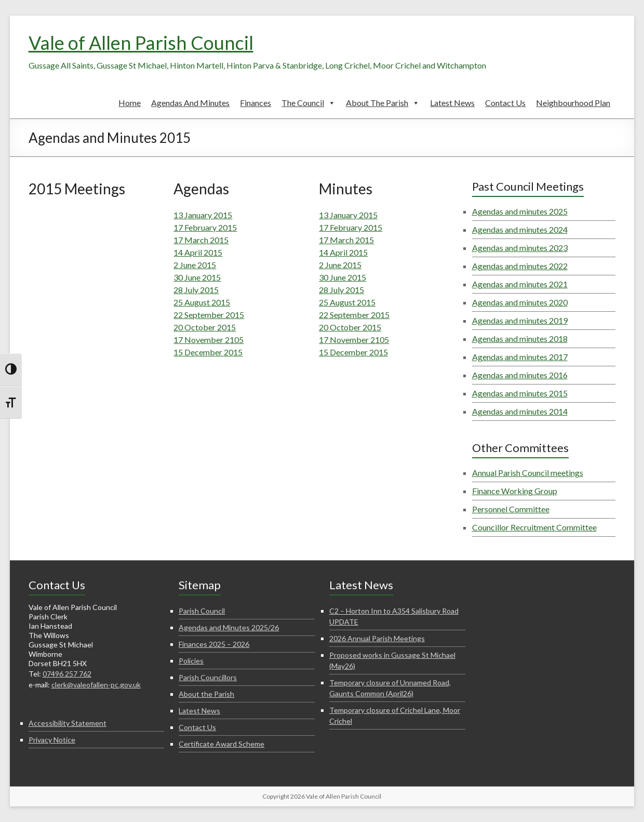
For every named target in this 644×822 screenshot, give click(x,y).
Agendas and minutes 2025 (520, 211)
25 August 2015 (202, 302)
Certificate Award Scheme (222, 744)
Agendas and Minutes (190, 103)
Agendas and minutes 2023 (520, 248)
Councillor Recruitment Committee (534, 527)
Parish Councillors (208, 677)
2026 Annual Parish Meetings (377, 638)
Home (130, 103)
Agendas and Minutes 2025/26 (229, 627)
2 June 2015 (195, 265)
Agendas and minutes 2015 (520, 393)
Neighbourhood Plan (573, 103)
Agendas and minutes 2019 (520, 320)
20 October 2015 (205, 327)
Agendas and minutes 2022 (520, 266)
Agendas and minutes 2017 (520, 357)
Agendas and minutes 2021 (520, 284)
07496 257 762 (67, 674)
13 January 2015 (203, 215)
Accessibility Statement (68, 723)
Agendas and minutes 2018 (520, 339)
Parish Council (202, 611)
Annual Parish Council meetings (528, 473)
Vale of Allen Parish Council (141, 43)
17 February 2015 (205, 227)
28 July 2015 (196, 290)
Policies (191, 661)
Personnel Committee (511, 509)
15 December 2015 (208, 352)
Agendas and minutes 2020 (520, 302)
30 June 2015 (197, 277)
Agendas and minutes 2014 (520, 411)
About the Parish (383, 103)
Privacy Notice (52, 740)
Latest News (452, 103)
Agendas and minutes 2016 (520, 375)
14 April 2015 (198, 252)
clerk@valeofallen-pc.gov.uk (96, 685)
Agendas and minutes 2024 (520, 229)
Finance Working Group (515, 491)
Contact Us (505, 103)
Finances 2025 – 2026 (214, 644)
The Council (308, 103)
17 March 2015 (201, 240)
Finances (256, 103)
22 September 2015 (209, 315)
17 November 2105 (209, 340)
